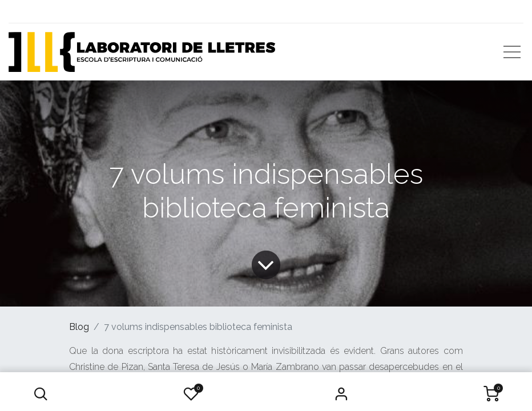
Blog (79, 327)
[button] (41, 394)
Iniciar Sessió (341, 394)
